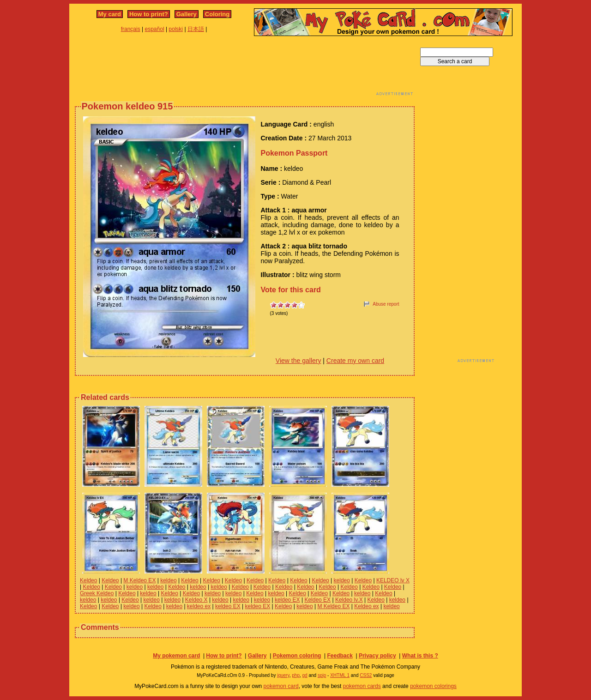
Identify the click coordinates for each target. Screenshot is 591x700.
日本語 (196, 29)
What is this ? (420, 656)
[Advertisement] (245, 68)
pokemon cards (362, 686)
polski (176, 29)
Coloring (217, 14)
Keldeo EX (317, 600)
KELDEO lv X (393, 580)
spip (322, 675)
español (155, 29)
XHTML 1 (340, 675)
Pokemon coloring (297, 656)
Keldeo (88, 580)
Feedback (340, 656)
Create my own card (355, 361)
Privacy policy (377, 656)
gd (305, 675)
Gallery (187, 14)
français (131, 29)
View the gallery (299, 361)
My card (110, 14)
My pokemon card (176, 656)
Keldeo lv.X (349, 600)
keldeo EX (287, 600)
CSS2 (366, 675)
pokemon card (281, 686)
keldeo (168, 580)
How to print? (149, 14)
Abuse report (386, 304)
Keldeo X (196, 600)
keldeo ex (199, 606)
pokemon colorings (433, 686)
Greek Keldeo (97, 593)
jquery (283, 675)
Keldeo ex (366, 606)
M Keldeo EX (139, 580)
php (296, 675)
